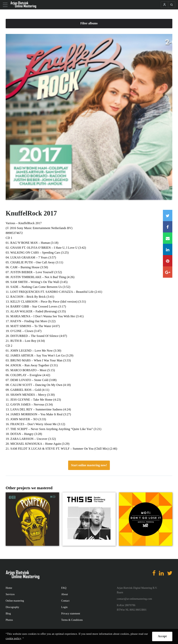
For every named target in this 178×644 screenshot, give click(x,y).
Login (64, 607)
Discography (12, 607)
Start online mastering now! (89, 465)
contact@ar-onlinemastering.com (134, 599)
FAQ (64, 588)
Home (9, 588)
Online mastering (15, 601)
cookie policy (13, 638)
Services (10, 594)
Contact (65, 601)
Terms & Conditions (72, 620)
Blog (8, 614)
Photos (9, 620)
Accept (162, 636)
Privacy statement (71, 614)
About (64, 594)
